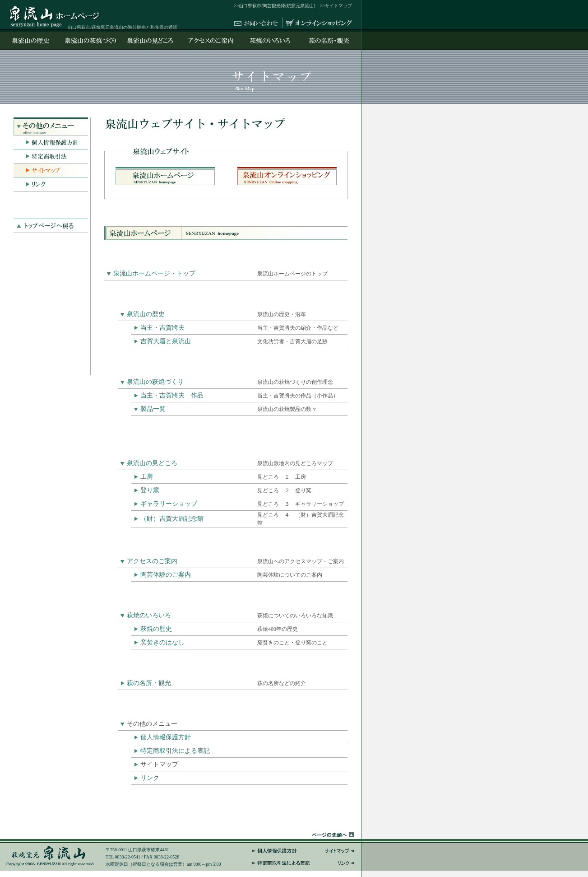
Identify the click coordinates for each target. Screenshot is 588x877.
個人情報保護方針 (166, 737)
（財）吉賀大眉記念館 (172, 519)
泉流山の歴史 (146, 314)
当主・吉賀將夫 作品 (172, 395)
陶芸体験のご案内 (166, 575)
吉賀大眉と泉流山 (166, 341)
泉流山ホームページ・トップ (154, 273)
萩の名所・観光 (149, 683)
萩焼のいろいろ (149, 615)
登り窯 (150, 490)
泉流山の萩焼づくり (155, 382)
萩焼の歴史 (156, 629)
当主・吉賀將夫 (162, 328)
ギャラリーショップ (169, 504)
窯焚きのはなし (162, 642)
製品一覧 (153, 409)
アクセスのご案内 (152, 561)
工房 (147, 477)
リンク (150, 778)
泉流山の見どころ (152, 463)
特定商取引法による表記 (175, 751)
